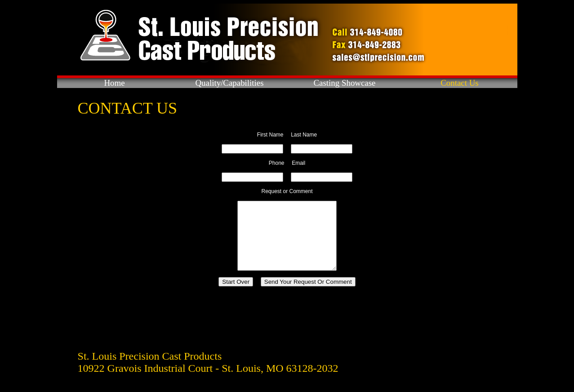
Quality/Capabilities (229, 83)
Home (114, 83)
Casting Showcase (345, 83)
